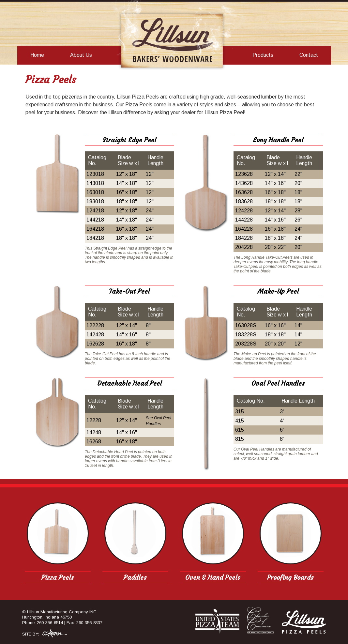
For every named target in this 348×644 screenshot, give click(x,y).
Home (37, 55)
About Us (81, 55)
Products (263, 55)
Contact (309, 55)
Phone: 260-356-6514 (43, 623)
